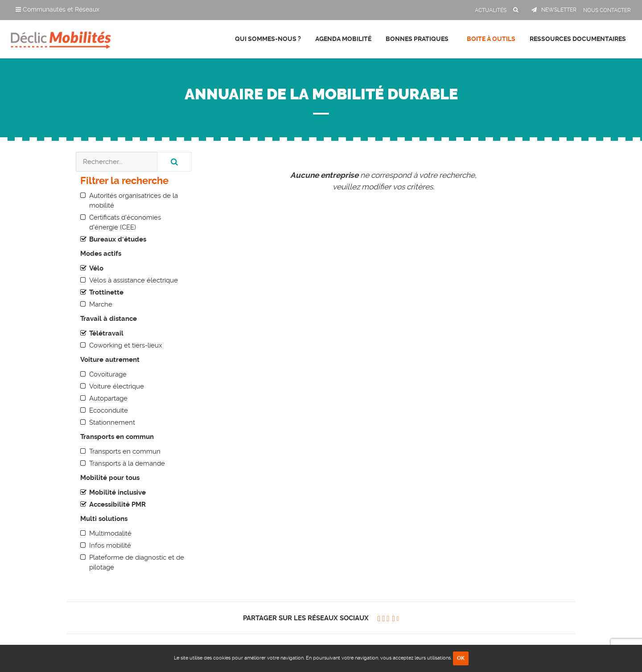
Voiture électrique (117, 386)
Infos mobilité (110, 545)
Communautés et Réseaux (58, 9)
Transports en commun (125, 451)
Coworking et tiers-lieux (126, 345)
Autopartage (108, 398)
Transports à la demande (127, 463)
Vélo (96, 268)
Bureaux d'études (118, 239)
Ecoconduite (109, 410)
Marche (101, 304)
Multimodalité (110, 533)
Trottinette (106, 292)
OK (461, 658)
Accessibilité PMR (117, 504)
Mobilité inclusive (117, 492)
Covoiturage (108, 374)
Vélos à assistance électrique (134, 280)
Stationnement (112, 422)
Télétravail (106, 333)
